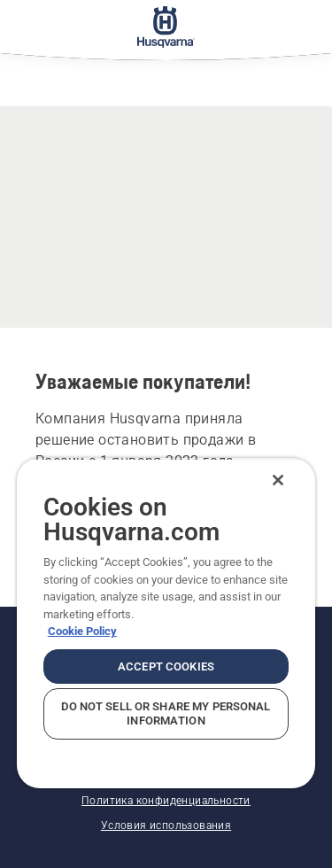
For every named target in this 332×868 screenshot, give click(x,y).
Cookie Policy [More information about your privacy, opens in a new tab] (82, 631)
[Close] (278, 480)
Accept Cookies (166, 666)
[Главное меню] (166, 27)
